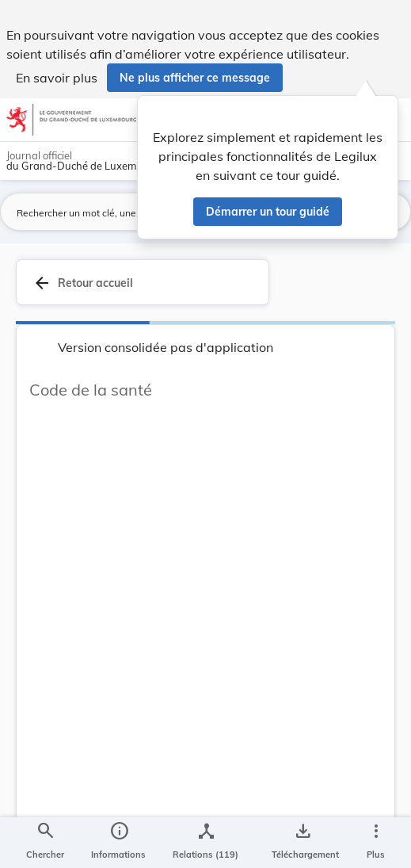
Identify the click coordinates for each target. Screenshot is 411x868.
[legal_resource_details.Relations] (205, 843)
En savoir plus (57, 78)
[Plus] (375, 843)
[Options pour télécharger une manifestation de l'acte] (302, 843)
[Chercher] (45, 843)
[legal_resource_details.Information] (118, 843)
